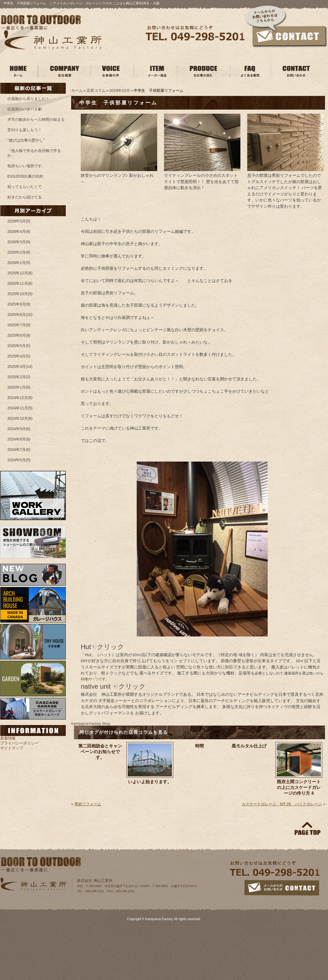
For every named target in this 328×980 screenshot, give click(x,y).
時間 (199, 746)
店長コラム (96, 90)
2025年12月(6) (20, 273)
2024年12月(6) (20, 398)
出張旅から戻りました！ (28, 99)
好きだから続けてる (25, 197)
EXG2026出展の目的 (25, 176)
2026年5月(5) (19, 221)
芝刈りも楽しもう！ (25, 130)
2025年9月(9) (19, 304)
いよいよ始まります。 (150, 782)
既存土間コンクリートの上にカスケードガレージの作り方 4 (299, 787)
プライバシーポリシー (19, 743)
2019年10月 (120, 90)
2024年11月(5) (20, 408)
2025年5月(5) (19, 346)
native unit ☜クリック (113, 686)
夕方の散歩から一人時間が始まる (36, 119)
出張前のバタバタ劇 (25, 109)
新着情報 (8, 738)
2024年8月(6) (19, 439)
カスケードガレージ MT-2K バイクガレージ (282, 804)
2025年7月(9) (19, 325)
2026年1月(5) (19, 263)
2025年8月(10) (20, 315)
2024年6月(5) (19, 460)
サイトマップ (12, 748)
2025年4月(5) (19, 356)
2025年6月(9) (19, 335)
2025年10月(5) (20, 294)
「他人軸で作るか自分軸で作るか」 (34, 153)
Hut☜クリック (102, 647)
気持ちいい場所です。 (26, 166)
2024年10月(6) (20, 418)
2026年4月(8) (19, 231)
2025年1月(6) (19, 387)
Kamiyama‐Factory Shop (91, 724)
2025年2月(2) (19, 377)
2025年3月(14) (20, 366)
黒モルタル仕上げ (249, 746)
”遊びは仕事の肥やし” (26, 140)
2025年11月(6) (20, 283)
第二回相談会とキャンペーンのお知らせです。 (100, 752)
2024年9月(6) (19, 429)
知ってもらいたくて (25, 187)
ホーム (77, 90)
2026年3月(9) (19, 242)
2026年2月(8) (19, 252)
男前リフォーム (88, 804)
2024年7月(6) (19, 450)
